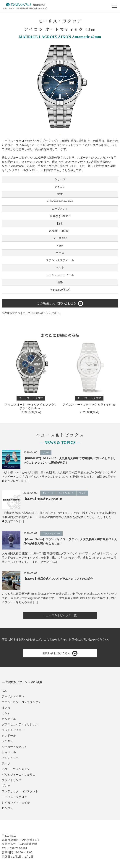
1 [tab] (60, 133)
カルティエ (9, 719)
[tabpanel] (60, 87)
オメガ (6, 708)
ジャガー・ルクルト (14, 747)
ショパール (9, 752)
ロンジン (7, 808)
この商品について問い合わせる (60, 303)
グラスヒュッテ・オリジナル (20, 724)
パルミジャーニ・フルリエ (19, 775)
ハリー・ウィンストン (16, 769)
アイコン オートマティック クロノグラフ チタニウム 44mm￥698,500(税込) (31, 377)
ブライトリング (12, 780)
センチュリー (10, 758)
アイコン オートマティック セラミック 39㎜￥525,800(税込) (89, 377)
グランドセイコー (13, 730)
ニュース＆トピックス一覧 (60, 615)
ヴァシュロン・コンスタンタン (21, 702)
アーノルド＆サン (13, 696)
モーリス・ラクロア (14, 797)
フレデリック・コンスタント (20, 791)
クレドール (9, 735)
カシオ (6, 713)
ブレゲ (6, 786)
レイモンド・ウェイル (16, 802)
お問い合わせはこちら (60, 653)
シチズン (7, 741)
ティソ (6, 763)
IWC (5, 691)
